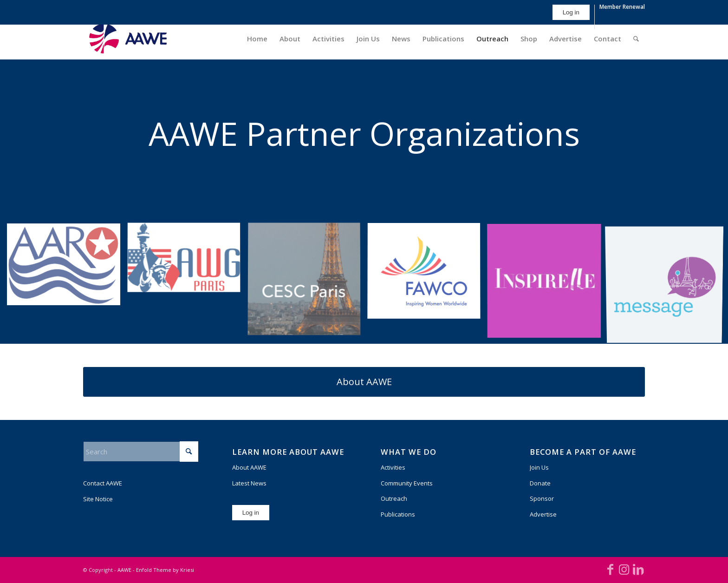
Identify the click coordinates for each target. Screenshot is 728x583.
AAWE (124, 570)
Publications (398, 514)
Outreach (394, 498)
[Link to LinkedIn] (638, 569)
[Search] (636, 39)
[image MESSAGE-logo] (668, 284)
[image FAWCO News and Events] (427, 275)
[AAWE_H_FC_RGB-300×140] (128, 39)
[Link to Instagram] (624, 569)
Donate (540, 483)
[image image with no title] (548, 284)
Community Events (407, 483)
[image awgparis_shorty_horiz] (187, 262)
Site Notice (98, 499)
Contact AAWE (103, 483)
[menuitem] (571, 17)
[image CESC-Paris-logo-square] (308, 284)
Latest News (249, 483)
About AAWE (249, 467)
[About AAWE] (364, 382)
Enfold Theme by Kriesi (165, 570)
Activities (393, 467)
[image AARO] (67, 268)
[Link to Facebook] (610, 569)
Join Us (539, 467)
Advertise (543, 514)
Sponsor (542, 498)
